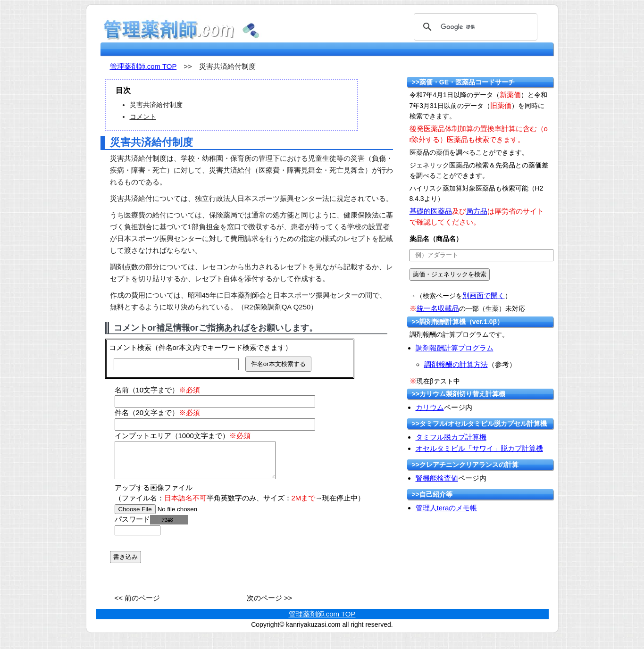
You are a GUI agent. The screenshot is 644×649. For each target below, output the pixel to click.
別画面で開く (484, 295)
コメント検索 (130, 347)
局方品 (477, 211)
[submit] (450, 275)
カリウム (430, 407)
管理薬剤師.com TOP (143, 66)
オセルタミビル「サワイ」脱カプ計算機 (479, 448)
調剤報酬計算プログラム (455, 348)
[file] (174, 516)
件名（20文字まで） (158, 412)
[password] (138, 537)
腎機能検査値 (437, 478)
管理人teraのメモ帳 (447, 508)
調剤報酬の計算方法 (456, 364)
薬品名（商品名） (436, 239)
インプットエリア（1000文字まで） (183, 436)
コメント (143, 116)
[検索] (474, 27)
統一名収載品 (438, 308)
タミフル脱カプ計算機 (451, 437)
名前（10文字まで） (158, 390)
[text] (481, 255)
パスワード (151, 526)
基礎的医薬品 (431, 211)
